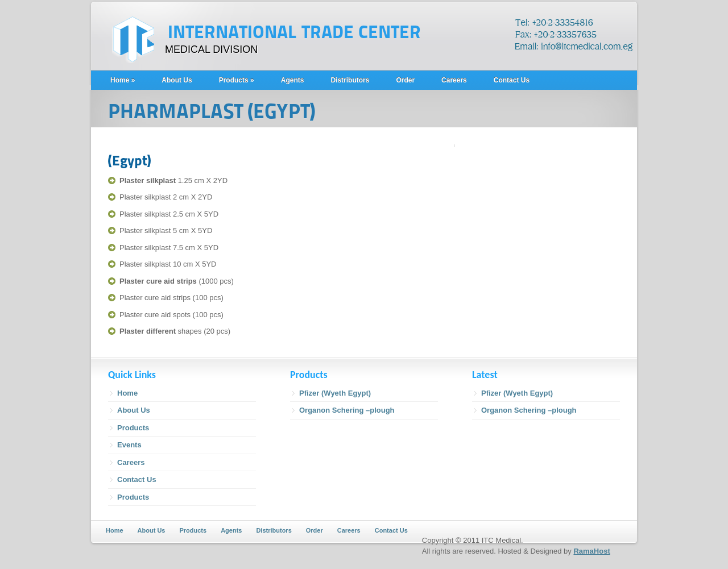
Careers (454, 80)
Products (237, 80)
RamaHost (591, 551)
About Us (177, 80)
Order (405, 80)
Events (129, 445)
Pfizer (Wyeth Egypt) (335, 393)
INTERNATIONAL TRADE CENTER (294, 32)
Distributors (350, 80)
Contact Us (512, 80)
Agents (293, 80)
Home (123, 80)
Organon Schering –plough (347, 410)
